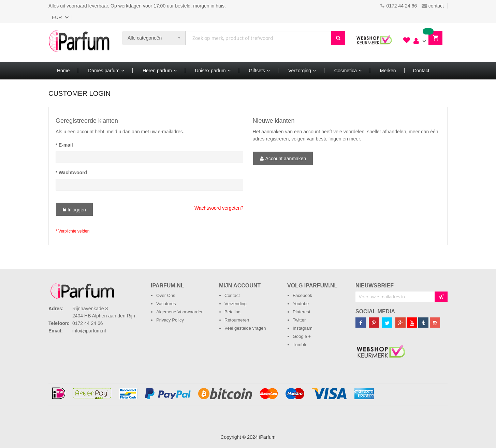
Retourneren (237, 320)
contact (433, 6)
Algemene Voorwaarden (180, 312)
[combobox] (258, 38)
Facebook (302, 295)
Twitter (299, 320)
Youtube (301, 304)
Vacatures (166, 304)
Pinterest (301, 312)
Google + (302, 336)
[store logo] (79, 43)
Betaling (232, 312)
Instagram (303, 328)
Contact (232, 295)
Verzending (236, 304)
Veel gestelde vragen (245, 328)
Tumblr (300, 345)
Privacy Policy (170, 320)
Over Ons (166, 295)
